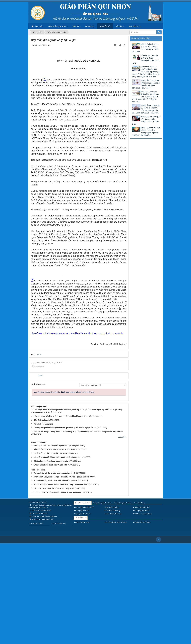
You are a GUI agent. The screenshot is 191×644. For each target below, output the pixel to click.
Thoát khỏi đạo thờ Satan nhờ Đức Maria (50, 554)
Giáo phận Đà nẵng (111, 608)
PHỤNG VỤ (90, 26)
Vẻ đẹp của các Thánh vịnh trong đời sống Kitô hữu (55, 550)
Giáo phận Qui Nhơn (82, 614)
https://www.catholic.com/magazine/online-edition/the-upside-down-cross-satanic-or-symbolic (77, 434)
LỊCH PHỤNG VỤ (59, 624)
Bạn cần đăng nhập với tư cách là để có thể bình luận (64, 493)
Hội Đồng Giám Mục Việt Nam (115, 623)
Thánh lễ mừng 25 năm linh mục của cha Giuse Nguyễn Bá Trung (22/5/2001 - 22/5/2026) (146, 84)
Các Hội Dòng (139, 603)
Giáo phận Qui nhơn (141, 611)
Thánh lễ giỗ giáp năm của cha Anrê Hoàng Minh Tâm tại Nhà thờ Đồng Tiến (145, 48)
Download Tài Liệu (37, 624)
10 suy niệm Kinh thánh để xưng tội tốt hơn (52, 565)
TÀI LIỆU (119, 26)
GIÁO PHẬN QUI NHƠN (57, 26)
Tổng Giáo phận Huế (83, 603)
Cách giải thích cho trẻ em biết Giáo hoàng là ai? (54, 589)
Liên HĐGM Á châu (82, 623)
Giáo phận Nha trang (112, 611)
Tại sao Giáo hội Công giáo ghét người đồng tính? (54, 574)
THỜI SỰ (76, 26)
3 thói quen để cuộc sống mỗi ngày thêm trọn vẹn (54, 546)
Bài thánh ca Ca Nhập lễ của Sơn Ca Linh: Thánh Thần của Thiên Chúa (146, 120)
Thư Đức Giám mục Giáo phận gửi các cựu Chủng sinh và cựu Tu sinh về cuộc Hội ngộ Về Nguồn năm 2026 (145, 97)
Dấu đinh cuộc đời (41, 521)
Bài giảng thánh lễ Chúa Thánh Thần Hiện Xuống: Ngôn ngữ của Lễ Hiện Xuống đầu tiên (146, 131)
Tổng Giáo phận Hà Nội (123, 603)
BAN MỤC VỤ (134, 26)
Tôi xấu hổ (38, 525)
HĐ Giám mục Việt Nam (143, 614)
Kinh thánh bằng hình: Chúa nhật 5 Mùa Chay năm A (55, 581)
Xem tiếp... (122, 538)
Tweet (40, 476)
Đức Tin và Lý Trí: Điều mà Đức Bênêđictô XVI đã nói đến (58, 593)
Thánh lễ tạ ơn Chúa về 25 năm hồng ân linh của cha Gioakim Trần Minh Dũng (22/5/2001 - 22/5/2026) (146, 109)
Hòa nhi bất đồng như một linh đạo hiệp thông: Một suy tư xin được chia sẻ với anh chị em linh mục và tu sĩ (78, 532)
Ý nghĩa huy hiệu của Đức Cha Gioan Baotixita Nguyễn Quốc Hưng (145, 59)
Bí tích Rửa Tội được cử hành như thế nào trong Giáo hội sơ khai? (61, 585)
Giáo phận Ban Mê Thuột (84, 608)
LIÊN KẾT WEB (81, 618)
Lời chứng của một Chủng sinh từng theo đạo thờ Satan (57, 558)
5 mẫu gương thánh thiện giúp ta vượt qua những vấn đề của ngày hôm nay (65, 528)
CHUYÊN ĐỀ (105, 26)
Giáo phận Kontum (82, 611)
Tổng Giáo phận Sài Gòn (102, 603)
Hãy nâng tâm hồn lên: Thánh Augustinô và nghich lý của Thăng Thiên (63, 517)
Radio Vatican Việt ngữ (113, 614)
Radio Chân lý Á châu (142, 623)
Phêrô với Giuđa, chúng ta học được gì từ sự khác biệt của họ (59, 577)
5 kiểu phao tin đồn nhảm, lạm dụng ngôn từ (52, 562)
